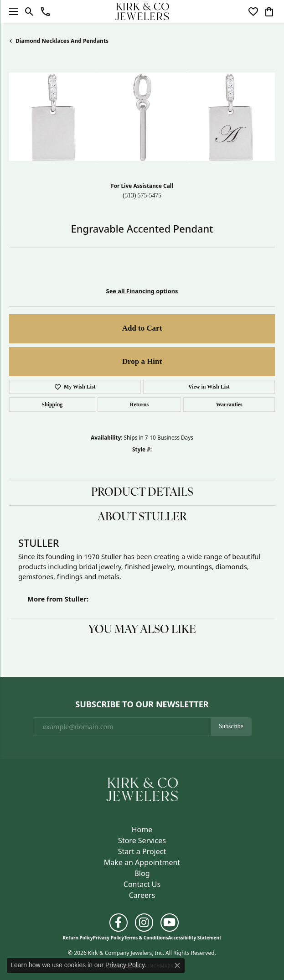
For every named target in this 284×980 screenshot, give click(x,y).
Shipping (52, 404)
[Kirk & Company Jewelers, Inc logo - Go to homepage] (142, 11)
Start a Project (142, 851)
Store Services (142, 840)
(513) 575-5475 (142, 195)
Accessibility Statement (195, 938)
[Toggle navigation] (11, 11)
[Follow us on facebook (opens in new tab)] (119, 923)
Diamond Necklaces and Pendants (62, 41)
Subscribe (231, 726)
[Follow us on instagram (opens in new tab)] (144, 923)
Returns (139, 404)
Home (142, 830)
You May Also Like (142, 630)
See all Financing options (142, 291)
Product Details (142, 493)
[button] (29, 11)
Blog (142, 873)
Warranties (229, 404)
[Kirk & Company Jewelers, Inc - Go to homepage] (142, 789)
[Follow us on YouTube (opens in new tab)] (170, 923)
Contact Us (142, 884)
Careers (142, 895)
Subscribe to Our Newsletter (142, 705)
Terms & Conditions (146, 938)
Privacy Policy (108, 938)
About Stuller (142, 518)
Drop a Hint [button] (142, 361)
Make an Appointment (142, 862)
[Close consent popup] (177, 965)
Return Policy (78, 938)
